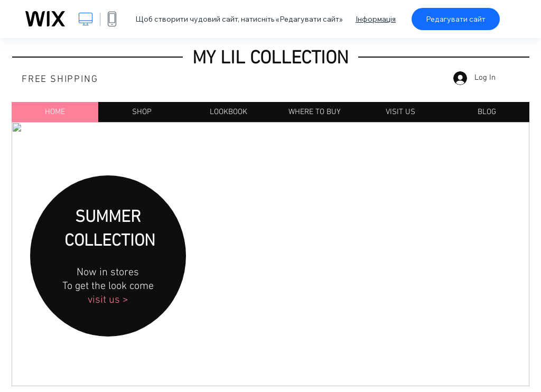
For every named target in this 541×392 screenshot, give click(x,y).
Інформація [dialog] (376, 19)
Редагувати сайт (456, 19)
